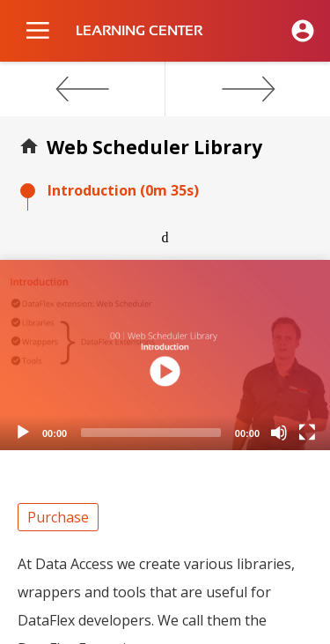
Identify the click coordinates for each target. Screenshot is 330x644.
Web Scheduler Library (154, 147)
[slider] (151, 433)
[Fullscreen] (307, 433)
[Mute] (279, 433)
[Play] (23, 433)
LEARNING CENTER (139, 31)
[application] (165, 355)
